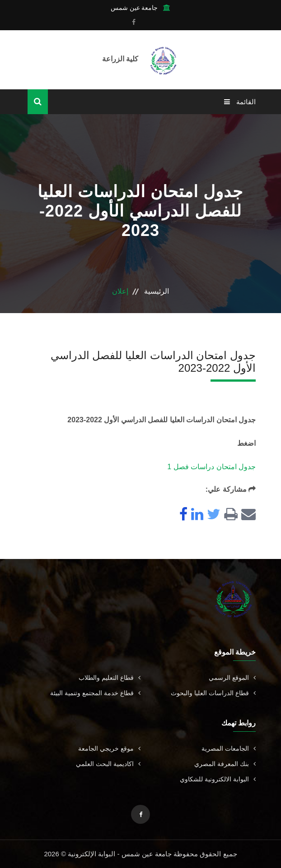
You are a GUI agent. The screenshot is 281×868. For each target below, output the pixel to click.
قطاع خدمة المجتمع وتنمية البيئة (95, 693)
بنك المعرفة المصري (225, 764)
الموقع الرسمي (232, 678)
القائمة (240, 102)
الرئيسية (157, 291)
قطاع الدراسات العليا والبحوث (213, 693)
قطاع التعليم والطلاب (110, 678)
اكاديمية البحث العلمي (108, 764)
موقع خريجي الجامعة (109, 748)
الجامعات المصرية (229, 748)
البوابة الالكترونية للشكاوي (218, 779)
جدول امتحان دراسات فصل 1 (211, 467)
